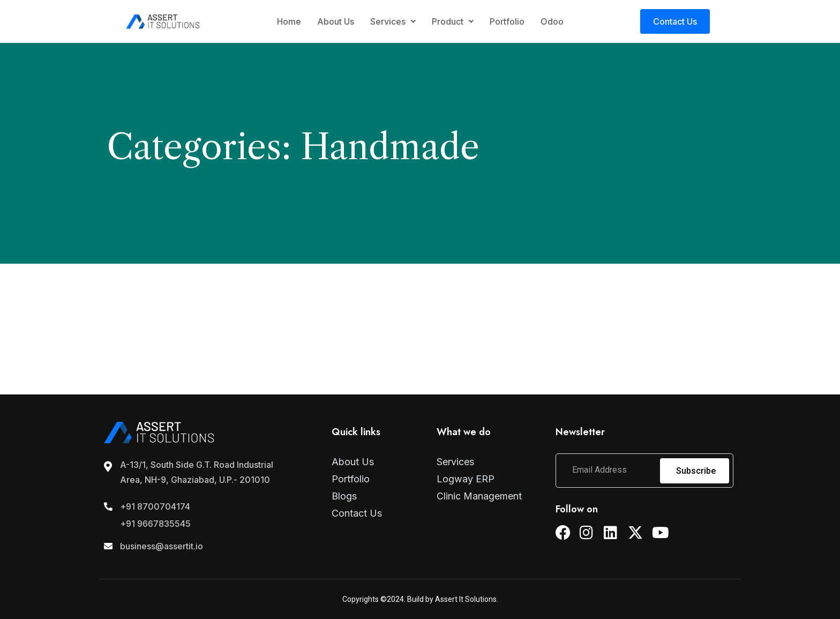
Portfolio (507, 21)
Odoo (552, 21)
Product (453, 21)
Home (289, 21)
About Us (336, 21)
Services (393, 21)
